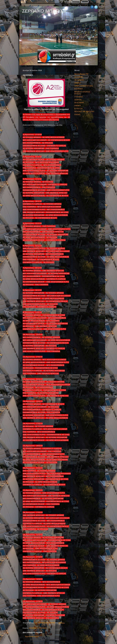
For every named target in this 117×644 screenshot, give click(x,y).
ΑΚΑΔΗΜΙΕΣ (79, 80)
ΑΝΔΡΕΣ (78, 83)
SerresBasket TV (81, 74)
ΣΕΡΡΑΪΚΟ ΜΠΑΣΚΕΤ (44, 11)
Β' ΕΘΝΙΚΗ (78, 89)
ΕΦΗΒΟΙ (78, 106)
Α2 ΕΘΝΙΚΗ (33, 612)
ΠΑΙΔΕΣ (77, 114)
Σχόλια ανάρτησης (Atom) (41, 640)
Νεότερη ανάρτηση (33, 630)
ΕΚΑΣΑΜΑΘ (79, 103)
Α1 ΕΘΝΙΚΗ (79, 77)
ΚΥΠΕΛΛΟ (78, 109)
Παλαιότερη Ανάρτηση (58, 630)
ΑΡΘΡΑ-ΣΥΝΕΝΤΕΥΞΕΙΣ (84, 86)
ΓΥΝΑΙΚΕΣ (43, 612)
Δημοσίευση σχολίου (32, 620)
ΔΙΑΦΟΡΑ (78, 100)
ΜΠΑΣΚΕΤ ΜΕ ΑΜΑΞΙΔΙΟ (84, 111)
